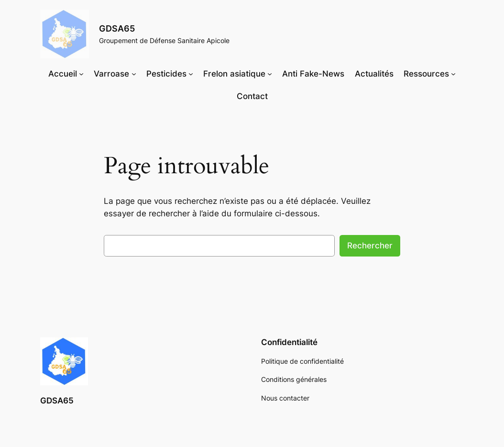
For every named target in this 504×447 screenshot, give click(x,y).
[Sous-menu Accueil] (81, 74)
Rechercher (370, 246)
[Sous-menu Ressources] (453, 74)
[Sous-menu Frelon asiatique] (270, 74)
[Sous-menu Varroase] (134, 74)
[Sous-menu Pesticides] (191, 74)
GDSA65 (117, 28)
